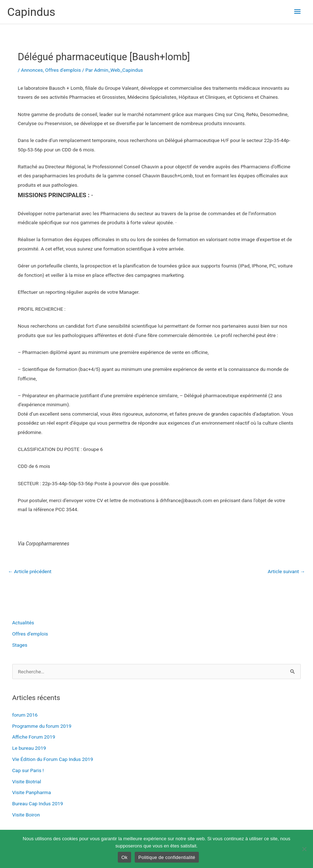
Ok (124, 857)
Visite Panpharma (32, 792)
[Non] (304, 849)
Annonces (32, 70)
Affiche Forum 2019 (34, 737)
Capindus (31, 12)
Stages (20, 645)
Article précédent (30, 571)
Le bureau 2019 (29, 748)
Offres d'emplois (63, 70)
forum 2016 (25, 715)
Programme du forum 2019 (42, 726)
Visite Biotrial (27, 781)
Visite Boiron (26, 815)
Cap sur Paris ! (28, 770)
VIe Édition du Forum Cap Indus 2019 (53, 759)
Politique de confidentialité (167, 857)
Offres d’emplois (30, 634)
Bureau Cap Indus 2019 (38, 803)
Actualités (23, 623)
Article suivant (286, 571)
